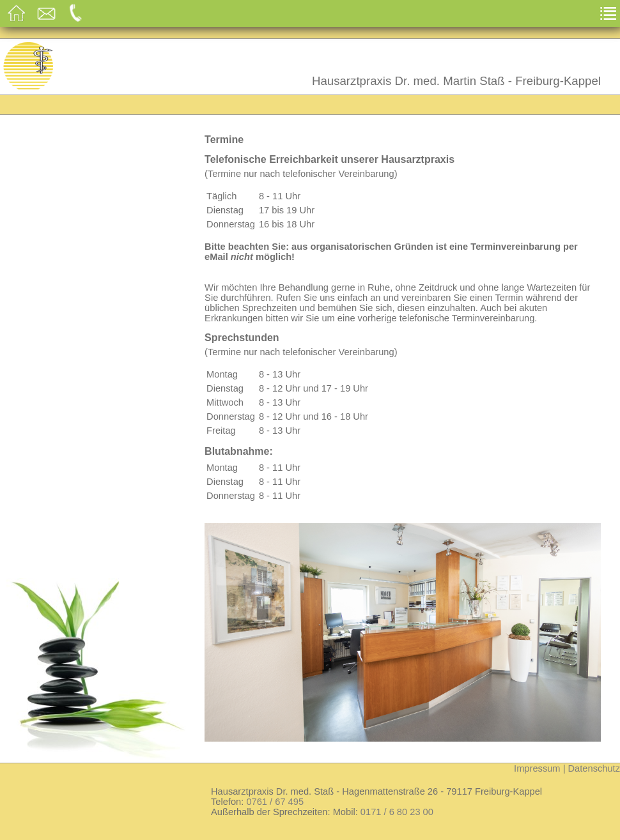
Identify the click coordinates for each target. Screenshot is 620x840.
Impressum (537, 768)
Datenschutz (594, 768)
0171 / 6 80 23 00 (397, 812)
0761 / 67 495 (275, 802)
